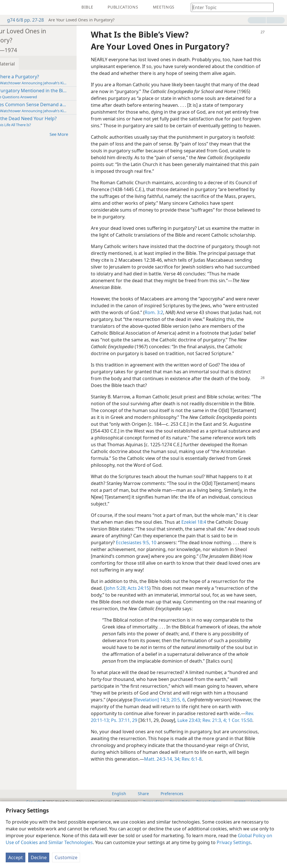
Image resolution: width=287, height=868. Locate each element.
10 (204, 577)
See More (85, 134)
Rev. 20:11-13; (177, 768)
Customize (66, 857)
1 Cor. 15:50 (165, 775)
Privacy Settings (234, 842)
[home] (9, 7)
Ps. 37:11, (202, 768)
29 (216, 768)
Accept (16, 857)
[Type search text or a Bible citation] (229, 7)
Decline (39, 857)
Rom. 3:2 (199, 333)
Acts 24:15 (169, 622)
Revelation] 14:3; (197, 748)
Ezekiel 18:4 (228, 556)
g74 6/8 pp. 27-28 (23, 20)
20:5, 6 (222, 748)
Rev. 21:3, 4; (139, 775)
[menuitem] (9, 7)
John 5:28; (147, 622)
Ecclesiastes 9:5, (183, 577)
